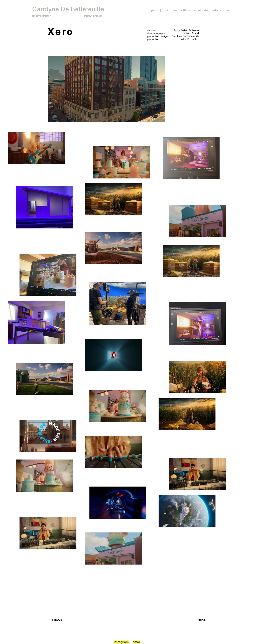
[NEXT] (203, 620)
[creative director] (47, 16)
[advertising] (202, 11)
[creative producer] (87, 16)
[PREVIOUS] (56, 620)
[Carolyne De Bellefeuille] (68, 9)
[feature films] (181, 11)
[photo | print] (160, 11)
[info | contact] (221, 11)
